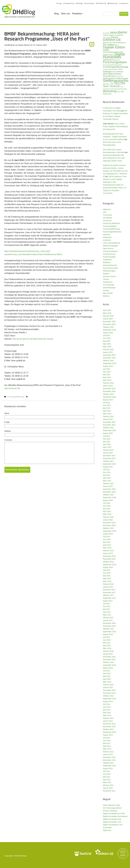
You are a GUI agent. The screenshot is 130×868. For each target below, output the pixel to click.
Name (7, 413)
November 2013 (109, 727)
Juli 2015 (106, 671)
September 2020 (109, 497)
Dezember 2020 (109, 489)
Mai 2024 (107, 375)
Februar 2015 (108, 685)
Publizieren (107, 260)
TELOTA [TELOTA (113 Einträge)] (120, 83)
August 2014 (108, 701)
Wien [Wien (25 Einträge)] (125, 89)
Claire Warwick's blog (111, 805)
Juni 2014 (107, 707)
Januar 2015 (108, 687)
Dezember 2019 (109, 523)
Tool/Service (108, 282)
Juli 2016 (106, 637)
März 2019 (107, 548)
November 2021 (109, 458)
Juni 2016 (107, 640)
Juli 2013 (106, 738)
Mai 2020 (107, 509)
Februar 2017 (108, 618)
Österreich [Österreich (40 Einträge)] (107, 94)
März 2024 (107, 380)
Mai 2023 (107, 408)
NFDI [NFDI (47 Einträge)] (105, 74)
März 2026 (107, 313)
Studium (106, 274)
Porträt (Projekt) (109, 257)
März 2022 (107, 447)
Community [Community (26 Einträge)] (106, 38)
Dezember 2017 (109, 590)
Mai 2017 (107, 609)
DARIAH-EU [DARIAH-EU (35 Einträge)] (108, 43)
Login (59, 3)
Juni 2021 (107, 472)
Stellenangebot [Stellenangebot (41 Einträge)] (109, 78)
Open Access (108, 248)
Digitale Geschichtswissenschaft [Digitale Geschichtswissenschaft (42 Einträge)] (113, 51)
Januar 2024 (108, 386)
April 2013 (107, 746)
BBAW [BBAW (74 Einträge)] (114, 33)
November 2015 (109, 660)
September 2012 (109, 766)
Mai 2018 (107, 576)
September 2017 (109, 598)
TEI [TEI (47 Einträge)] (112, 84)
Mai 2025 (107, 341)
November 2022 (109, 425)
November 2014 (109, 693)
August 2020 (108, 500)
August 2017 (108, 601)
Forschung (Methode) (111, 223)
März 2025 (107, 347)
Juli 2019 (106, 537)
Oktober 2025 (108, 327)
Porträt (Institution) (110, 251)
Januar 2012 (108, 788)
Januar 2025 (108, 352)
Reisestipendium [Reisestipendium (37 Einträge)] (109, 76)
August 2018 (108, 567)
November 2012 (109, 760)
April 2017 (107, 612)
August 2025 (108, 333)
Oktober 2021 (108, 461)
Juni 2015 (107, 673)
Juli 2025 (106, 335)
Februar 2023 (108, 416)
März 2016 (107, 648)
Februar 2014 (108, 718)
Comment (8, 440)
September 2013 (109, 732)
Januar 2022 (108, 453)
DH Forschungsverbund (112, 808)
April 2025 (107, 344)
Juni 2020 (107, 506)
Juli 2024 (106, 369)
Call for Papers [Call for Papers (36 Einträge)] (109, 35)
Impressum (124, 3)
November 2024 (109, 358)
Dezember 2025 (109, 322)
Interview (106, 235)
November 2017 (109, 592)
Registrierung (69, 3)
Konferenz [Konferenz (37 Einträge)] (120, 72)
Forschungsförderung (16, 397)
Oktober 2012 (108, 763)
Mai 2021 (107, 475)
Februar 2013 (108, 752)
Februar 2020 (108, 517)
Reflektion (107, 262)
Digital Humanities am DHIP (114, 814)
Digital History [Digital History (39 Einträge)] (108, 55)
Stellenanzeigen (109, 271)
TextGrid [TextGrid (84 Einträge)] (115, 86)
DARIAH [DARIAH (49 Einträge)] (114, 37)
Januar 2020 (108, 520)
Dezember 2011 (109, 791)
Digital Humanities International (115, 816)
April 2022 (107, 444)
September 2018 (109, 565)
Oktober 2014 (108, 696)
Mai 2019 (107, 542)
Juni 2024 (107, 372)
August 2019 (108, 534)
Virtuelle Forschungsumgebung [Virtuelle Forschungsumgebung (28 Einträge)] (113, 89)
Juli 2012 (106, 771)
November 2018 (109, 559)
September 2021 (109, 464)
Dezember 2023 (109, 389)
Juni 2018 (107, 573)
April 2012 (107, 780)
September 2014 (109, 699)
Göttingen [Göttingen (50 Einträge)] (107, 71)
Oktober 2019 (108, 528)
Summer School (109, 276)
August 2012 (108, 768)
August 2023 (108, 400)
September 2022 (109, 430)
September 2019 (109, 531)
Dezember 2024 (109, 355)
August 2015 (108, 668)
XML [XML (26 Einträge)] (119, 92)
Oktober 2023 (108, 394)
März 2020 (107, 514)
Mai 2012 (107, 777)
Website (8, 431)
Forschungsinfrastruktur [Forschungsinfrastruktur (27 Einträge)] (110, 69)
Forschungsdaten (110, 226)
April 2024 (107, 377)
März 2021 (107, 481)
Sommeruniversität (110, 268)
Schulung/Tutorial (110, 265)
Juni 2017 (107, 606)
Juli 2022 (106, 436)
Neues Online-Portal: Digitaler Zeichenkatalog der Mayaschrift (115, 126)
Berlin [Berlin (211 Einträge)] (123, 32)
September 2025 (109, 330)
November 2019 (109, 525)
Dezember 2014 (109, 690)
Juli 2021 (106, 470)
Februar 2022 (108, 450)
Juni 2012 (107, 774)
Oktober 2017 (108, 595)
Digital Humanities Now (112, 819)
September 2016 (109, 632)
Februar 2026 (108, 316)
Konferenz (107, 240)
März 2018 (107, 581)
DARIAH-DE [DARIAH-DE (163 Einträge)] (112, 40)
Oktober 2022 (108, 428)
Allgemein (107, 209)
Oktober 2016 (108, 629)
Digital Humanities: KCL (112, 822)
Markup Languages (110, 246)
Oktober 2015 (108, 662)
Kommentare (89, 3)
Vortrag (106, 290)
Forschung (107, 221)
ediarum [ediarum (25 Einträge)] (118, 60)
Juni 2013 (107, 741)
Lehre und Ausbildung (111, 243)
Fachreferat (107, 218)
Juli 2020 (106, 503)
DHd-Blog (23, 856)
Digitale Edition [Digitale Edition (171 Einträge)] (114, 47)
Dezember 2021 (109, 456)
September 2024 (109, 363)
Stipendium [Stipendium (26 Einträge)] (106, 84)
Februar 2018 (108, 584)
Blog (57, 14)
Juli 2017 (106, 604)
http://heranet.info (12, 388)
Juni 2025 (107, 338)
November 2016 (109, 626)
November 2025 (109, 324)
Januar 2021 (108, 486)
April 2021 (107, 478)
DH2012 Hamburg (110, 811)
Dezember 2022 (109, 422)
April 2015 (107, 679)
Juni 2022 (107, 439)
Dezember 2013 (109, 724)
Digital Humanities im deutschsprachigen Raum (18, 11)
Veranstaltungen (109, 288)
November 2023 (109, 391)
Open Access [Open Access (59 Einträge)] (115, 74)
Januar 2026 (108, 319)
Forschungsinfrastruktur (112, 232)
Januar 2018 (108, 587)
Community (107, 215)
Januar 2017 (108, 620)
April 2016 (107, 646)
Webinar (106, 296)
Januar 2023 (108, 419)
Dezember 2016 (109, 623)
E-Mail (7, 422)
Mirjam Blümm (24, 45)
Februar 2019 (108, 551)
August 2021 (108, 467)
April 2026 (107, 310)
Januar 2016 (108, 654)
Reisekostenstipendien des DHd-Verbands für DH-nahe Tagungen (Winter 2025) (114, 158)
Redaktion (77, 14)
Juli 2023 (106, 403)
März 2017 (107, 615)
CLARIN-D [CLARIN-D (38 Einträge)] (119, 35)
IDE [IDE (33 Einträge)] (114, 72)
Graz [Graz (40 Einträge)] (121, 69)
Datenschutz (113, 3)
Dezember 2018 (109, 556)
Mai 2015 (107, 676)
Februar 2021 (108, 484)
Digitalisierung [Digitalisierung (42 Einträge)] (109, 60)
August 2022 (108, 433)
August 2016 (108, 634)
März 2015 (107, 682)
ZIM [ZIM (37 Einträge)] (122, 92)
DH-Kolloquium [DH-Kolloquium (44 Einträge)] (119, 42)
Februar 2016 (108, 651)
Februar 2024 (108, 383)
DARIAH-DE (101, 3)
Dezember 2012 (109, 757)
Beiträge (79, 3)
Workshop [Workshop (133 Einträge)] (110, 91)
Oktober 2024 (108, 361)
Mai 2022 (107, 442)
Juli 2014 (106, 704)
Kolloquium (107, 237)
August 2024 (108, 366)
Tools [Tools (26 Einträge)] (122, 87)
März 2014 (107, 715)
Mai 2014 (107, 710)
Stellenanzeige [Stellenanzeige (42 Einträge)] (122, 78)
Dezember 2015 (109, 657)
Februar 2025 (108, 349)
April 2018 (107, 578)
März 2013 (107, 749)
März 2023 (107, 414)
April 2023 (107, 411)
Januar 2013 (108, 754)
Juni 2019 (107, 539)
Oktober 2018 (108, 562)
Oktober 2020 (108, 495)
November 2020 (109, 492)
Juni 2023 (107, 405)
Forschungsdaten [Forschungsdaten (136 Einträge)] (115, 62)
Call (104, 212)
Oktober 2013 (108, 729)
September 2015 (109, 665)
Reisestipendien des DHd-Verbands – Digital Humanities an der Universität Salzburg (115, 137)
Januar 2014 (108, 721)
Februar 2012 (108, 785)
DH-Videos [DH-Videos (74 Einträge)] (109, 45)
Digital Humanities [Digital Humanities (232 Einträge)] (114, 56)
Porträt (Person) (109, 254)
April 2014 (107, 713)
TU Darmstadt (108, 285)
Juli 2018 (106, 570)
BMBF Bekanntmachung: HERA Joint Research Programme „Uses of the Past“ (47, 36)
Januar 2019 (108, 553)
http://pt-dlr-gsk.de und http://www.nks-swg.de (33, 339)
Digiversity (107, 830)
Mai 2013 (107, 743)
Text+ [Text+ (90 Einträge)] (106, 86)
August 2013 (108, 735)
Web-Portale (108, 293)
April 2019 (107, 545)
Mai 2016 (107, 643)
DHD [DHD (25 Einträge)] (117, 45)
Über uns (65, 14)
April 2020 (107, 511)
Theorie (106, 279)
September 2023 (109, 397)
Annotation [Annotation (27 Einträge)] (106, 33)
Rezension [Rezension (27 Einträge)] (120, 76)
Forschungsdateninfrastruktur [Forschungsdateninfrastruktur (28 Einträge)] (112, 65)
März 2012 (107, 782)
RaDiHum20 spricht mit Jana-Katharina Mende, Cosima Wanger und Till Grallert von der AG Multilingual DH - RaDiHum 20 (115, 171)
